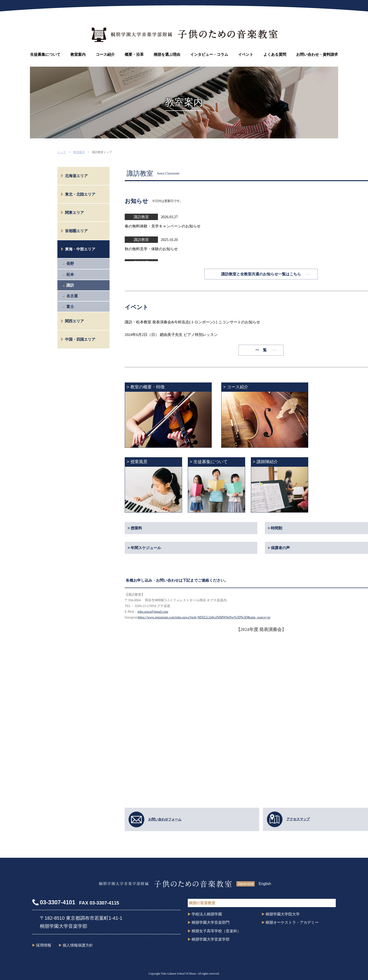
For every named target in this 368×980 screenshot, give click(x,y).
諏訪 (70, 285)
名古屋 (72, 296)
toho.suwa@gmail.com (153, 612)
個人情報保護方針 (78, 945)
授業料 (136, 528)
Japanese (246, 884)
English (265, 884)
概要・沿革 (134, 54)
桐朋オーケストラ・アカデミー (292, 922)
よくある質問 (275, 54)
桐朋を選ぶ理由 (167, 54)
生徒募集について (45, 54)
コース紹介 (105, 54)
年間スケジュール (146, 548)
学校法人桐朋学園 (207, 914)
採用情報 (44, 945)
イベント (246, 54)
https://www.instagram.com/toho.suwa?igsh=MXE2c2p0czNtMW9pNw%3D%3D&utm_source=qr (204, 617)
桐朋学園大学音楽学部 (211, 939)
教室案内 (78, 54)
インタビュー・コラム (209, 54)
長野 (70, 264)
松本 (70, 275)
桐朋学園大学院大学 (283, 914)
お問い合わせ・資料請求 (317, 54)
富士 (70, 307)
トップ (62, 152)
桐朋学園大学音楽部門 (211, 922)
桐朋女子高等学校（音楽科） (216, 931)
